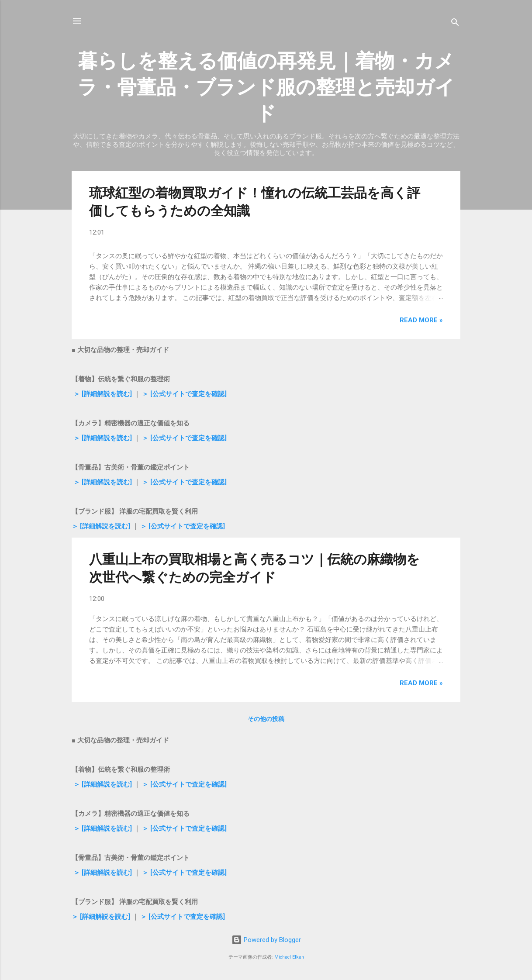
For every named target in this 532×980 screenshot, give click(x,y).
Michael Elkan (289, 957)
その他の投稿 (266, 719)
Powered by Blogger (266, 940)
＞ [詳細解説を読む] (102, 394)
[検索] (455, 24)
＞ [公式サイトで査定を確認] (183, 394)
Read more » (421, 320)
